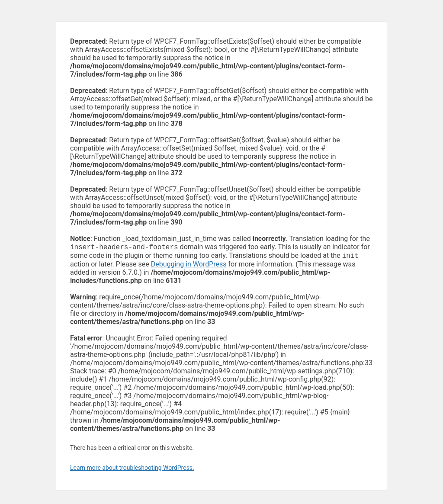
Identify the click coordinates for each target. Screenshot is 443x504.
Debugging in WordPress (189, 266)
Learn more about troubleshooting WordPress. (132, 469)
